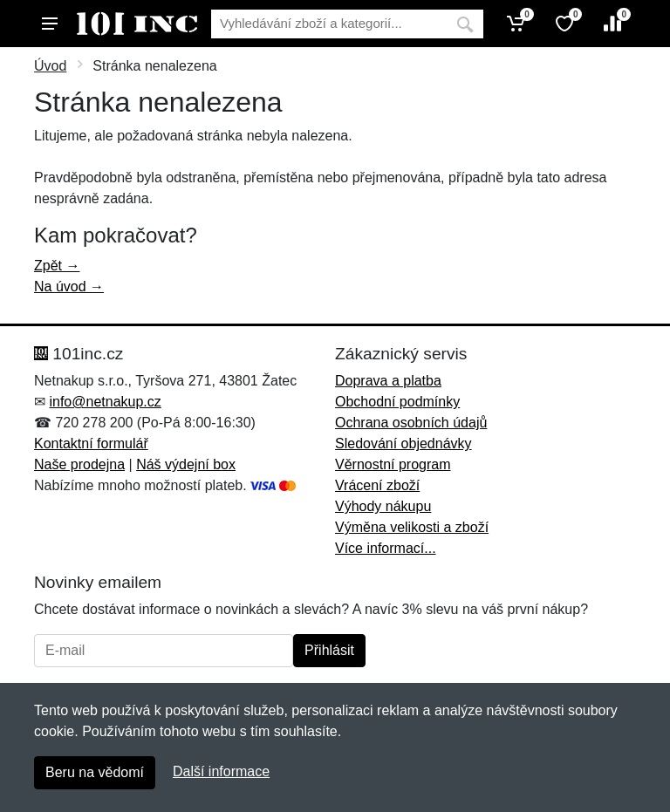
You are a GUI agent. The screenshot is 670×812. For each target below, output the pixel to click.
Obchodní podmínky (397, 402)
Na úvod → (69, 287)
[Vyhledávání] (329, 24)
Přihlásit (329, 650)
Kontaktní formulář (91, 444)
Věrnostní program (393, 464)
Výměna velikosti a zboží (412, 527)
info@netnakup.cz (105, 402)
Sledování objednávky (403, 444)
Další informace (221, 771)
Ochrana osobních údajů (411, 423)
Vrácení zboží (377, 485)
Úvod (50, 66)
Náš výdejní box (186, 464)
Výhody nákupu (383, 506)
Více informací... (386, 548)
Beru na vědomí (95, 772)
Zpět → (57, 266)
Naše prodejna (79, 464)
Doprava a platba (388, 381)
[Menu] (50, 24)
